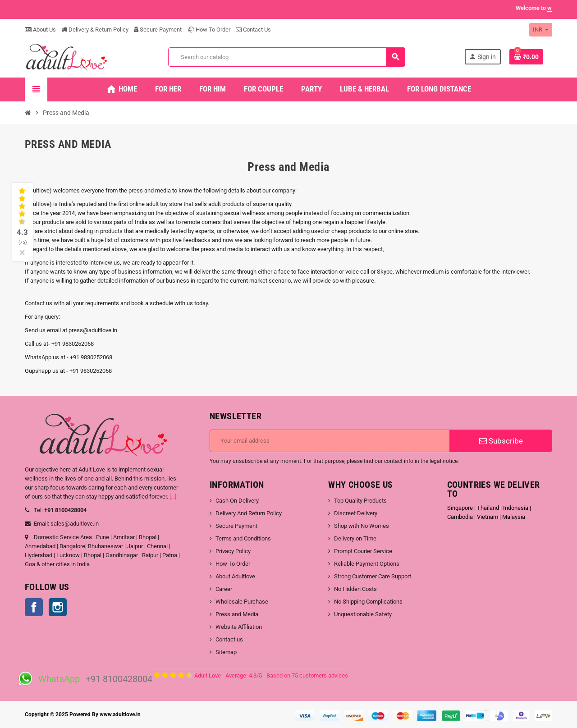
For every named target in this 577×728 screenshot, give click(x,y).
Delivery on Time (355, 538)
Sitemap (226, 652)
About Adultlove (235, 576)
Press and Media (237, 614)
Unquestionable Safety (363, 614)
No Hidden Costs (355, 589)
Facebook (34, 607)
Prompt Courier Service (363, 551)
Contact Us (253, 30)
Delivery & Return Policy (95, 30)
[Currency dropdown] (541, 30)
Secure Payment (158, 30)
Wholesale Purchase (242, 602)
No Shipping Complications (368, 602)
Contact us (229, 639)
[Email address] (330, 441)
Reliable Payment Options (367, 564)
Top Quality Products (360, 501)
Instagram (58, 607)
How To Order (209, 30)
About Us (40, 30)
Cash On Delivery (237, 501)
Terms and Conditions (243, 538)
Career (224, 589)
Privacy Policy (233, 551)
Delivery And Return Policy (249, 513)
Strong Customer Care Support (373, 576)
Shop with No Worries (362, 526)
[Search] (286, 57)
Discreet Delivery (356, 513)
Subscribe (501, 441)
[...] (173, 497)
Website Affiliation (239, 627)
